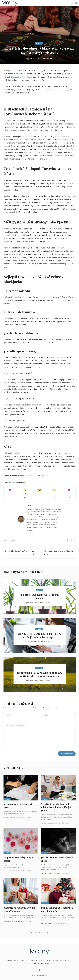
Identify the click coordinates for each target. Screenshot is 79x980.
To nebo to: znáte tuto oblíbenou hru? (58, 552)
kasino (6, 540)
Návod (39, 590)
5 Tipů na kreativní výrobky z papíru (18, 859)
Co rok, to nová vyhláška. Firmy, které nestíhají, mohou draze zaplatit (39, 635)
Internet (39, 629)
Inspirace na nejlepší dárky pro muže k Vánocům (57, 909)
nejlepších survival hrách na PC (32, 475)
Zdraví (45, 853)
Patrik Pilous (43, 975)
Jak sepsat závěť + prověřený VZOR (18, 806)
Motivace (63, 960)
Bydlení (56, 960)
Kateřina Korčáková (38, 602)
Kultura (40, 963)
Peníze (13, 540)
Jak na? (9, 960)
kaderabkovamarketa (38, 641)
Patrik (32, 58)
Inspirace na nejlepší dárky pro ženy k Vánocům (19, 909)
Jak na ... (39, 43)
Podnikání (34, 960)
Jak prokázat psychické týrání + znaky (57, 859)
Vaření (22, 960)
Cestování (32, 963)
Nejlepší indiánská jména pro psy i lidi (20, 552)
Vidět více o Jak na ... (40, 933)
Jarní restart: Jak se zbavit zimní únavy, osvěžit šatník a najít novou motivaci (39, 674)
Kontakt (47, 963)
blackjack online (18, 77)
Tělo (28, 960)
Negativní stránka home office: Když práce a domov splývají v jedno (57, 807)
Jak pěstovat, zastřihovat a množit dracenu (40, 596)
